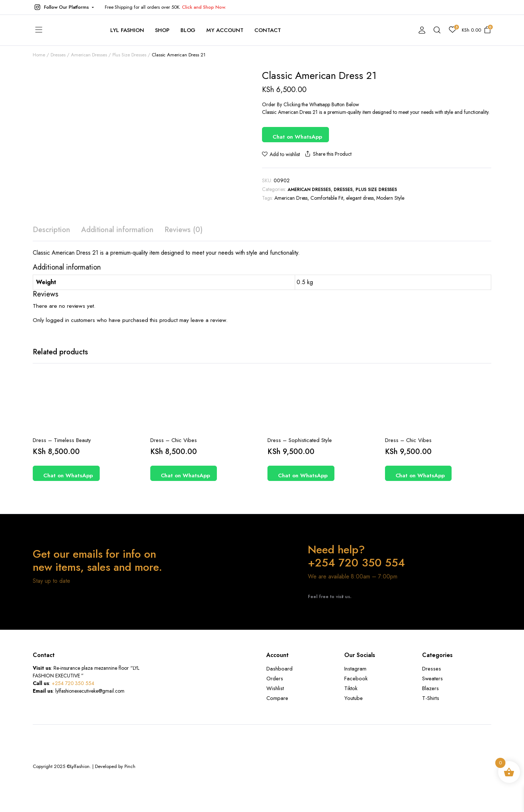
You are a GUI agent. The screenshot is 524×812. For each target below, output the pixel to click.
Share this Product (327, 154)
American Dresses (309, 190)
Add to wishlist (285, 154)
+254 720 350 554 (73, 683)
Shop (162, 30)
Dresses (343, 190)
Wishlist (275, 688)
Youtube (354, 698)
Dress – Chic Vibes (174, 440)
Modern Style (390, 198)
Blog (188, 30)
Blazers (430, 688)
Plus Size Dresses (376, 190)
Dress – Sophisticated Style (300, 440)
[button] (63, 7)
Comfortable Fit (327, 198)
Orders (275, 678)
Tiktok (351, 688)
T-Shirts (431, 698)
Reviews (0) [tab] (184, 230)
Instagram (355, 669)
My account (225, 30)
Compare (277, 698)
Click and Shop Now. (204, 7)
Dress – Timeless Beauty (62, 440)
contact (268, 30)
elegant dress (360, 198)
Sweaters (432, 678)
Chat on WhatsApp (297, 137)
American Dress (291, 198)
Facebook (356, 678)
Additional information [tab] (117, 230)
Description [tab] (51, 230)
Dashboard (279, 669)
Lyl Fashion (127, 30)
